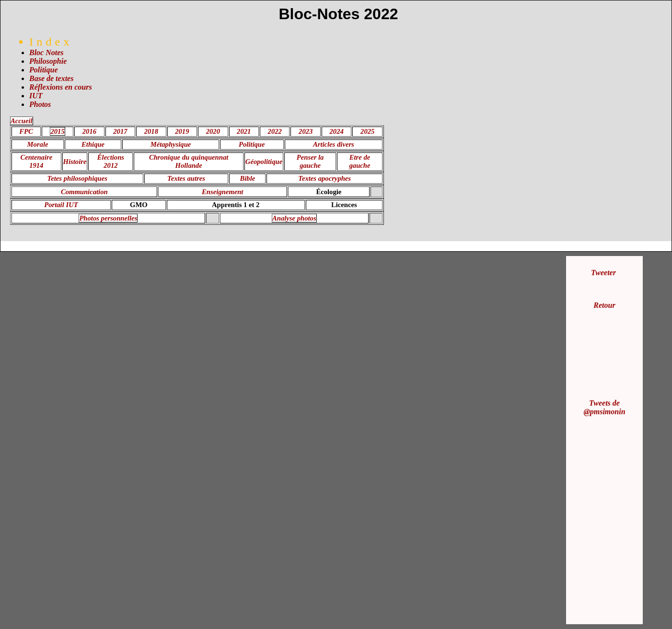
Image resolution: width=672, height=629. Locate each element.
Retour (604, 305)
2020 (213, 131)
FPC (26, 131)
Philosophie (48, 61)
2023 (306, 131)
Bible (248, 178)
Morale (38, 144)
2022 (275, 131)
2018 (151, 131)
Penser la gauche (310, 161)
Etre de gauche (360, 161)
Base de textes (51, 78)
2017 (120, 131)
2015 (57, 131)
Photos (40, 104)
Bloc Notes (46, 52)
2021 (244, 131)
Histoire (75, 162)
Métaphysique (171, 144)
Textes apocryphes (324, 178)
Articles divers (334, 144)
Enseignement (222, 192)
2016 (89, 131)
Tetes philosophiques (77, 178)
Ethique (93, 144)
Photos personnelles (108, 218)
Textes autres (186, 178)
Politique (44, 70)
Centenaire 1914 (36, 161)
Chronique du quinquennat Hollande (189, 161)
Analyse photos (294, 218)
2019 (182, 131)
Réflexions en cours (61, 87)
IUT (36, 96)
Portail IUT (61, 205)
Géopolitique (264, 162)
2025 (367, 131)
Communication (84, 192)
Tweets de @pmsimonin (604, 407)
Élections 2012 (111, 161)
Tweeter (603, 273)
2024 (337, 131)
